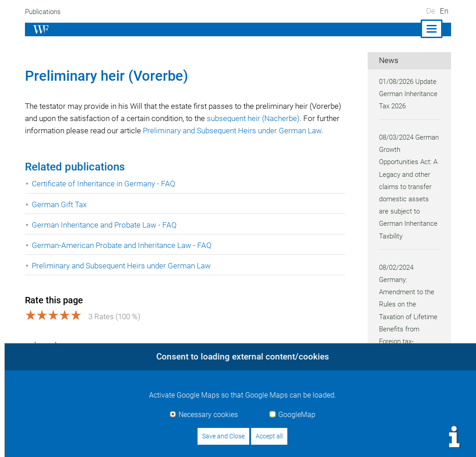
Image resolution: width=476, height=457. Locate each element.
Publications (44, 12)
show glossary (55, 357)
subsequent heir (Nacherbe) (293, 118)
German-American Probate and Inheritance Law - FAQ (123, 258)
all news (398, 398)
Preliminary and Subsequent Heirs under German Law (123, 278)
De (431, 11)
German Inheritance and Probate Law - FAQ (105, 237)
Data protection (386, 440)
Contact (334, 440)
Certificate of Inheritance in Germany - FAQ (104, 196)
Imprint (298, 440)
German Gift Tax (59, 217)
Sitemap (437, 440)
